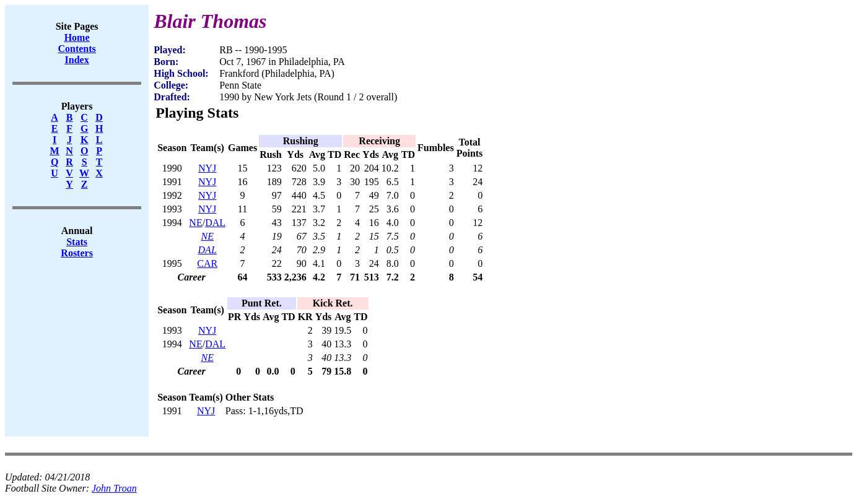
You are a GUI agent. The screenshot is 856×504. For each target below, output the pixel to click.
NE (195, 223)
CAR (207, 263)
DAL (215, 223)
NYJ (207, 168)
